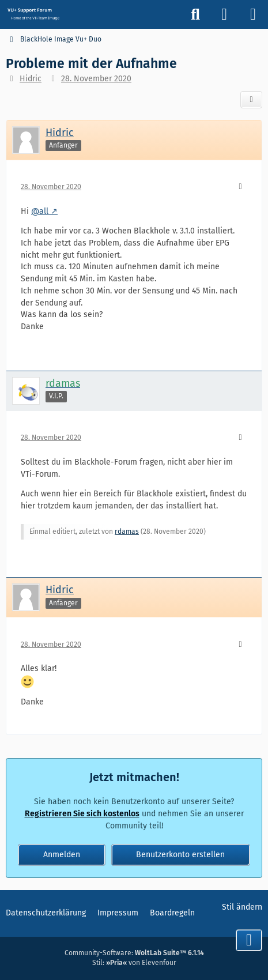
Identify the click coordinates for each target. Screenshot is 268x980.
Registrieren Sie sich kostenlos (82, 814)
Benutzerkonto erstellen (180, 855)
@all (40, 211)
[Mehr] (240, 187)
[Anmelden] (224, 14)
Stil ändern (242, 907)
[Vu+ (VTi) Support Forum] (33, 14)
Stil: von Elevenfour (134, 963)
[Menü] (253, 14)
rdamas (127, 532)
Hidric (31, 79)
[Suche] (195, 14)
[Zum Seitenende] (249, 940)
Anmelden (62, 855)
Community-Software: (134, 953)
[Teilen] (251, 100)
